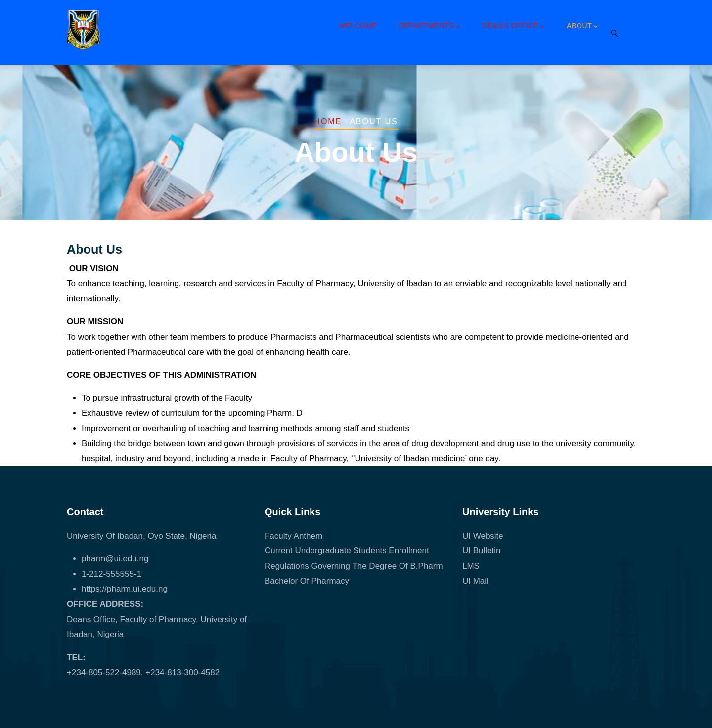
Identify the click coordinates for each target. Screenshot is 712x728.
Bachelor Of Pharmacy (308, 581)
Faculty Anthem (293, 536)
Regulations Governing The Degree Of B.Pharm (354, 566)
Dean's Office (513, 27)
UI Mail (475, 581)
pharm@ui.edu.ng (115, 559)
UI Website (483, 536)
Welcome (358, 26)
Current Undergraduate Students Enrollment (347, 551)
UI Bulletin (481, 551)
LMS (471, 566)
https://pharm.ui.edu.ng (125, 589)
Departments (429, 27)
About (582, 27)
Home (328, 121)
